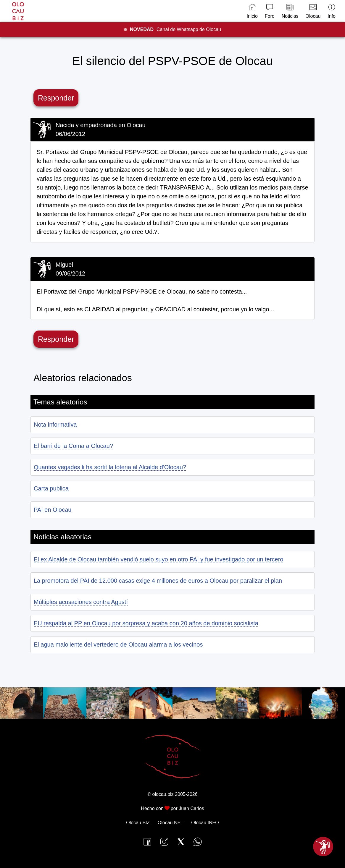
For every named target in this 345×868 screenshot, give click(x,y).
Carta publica (51, 488)
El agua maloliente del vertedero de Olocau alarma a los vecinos (118, 644)
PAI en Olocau (53, 510)
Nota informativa (55, 425)
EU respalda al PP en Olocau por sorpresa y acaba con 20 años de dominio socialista (146, 623)
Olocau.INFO (205, 823)
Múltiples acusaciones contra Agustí (81, 602)
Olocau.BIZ (138, 823)
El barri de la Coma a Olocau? (73, 446)
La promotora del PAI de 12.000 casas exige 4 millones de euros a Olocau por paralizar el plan (158, 581)
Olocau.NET (171, 823)
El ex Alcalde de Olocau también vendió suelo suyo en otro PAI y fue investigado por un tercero (158, 559)
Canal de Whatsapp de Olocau (175, 29)
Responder (56, 98)
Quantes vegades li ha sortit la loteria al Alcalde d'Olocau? (110, 467)
